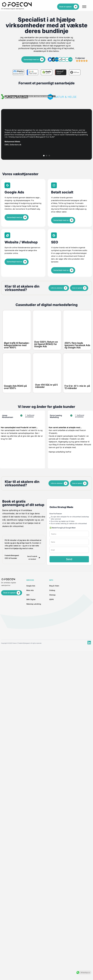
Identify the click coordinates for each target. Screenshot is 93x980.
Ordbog (52, 590)
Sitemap (52, 595)
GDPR (51, 599)
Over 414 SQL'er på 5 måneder (46, 386)
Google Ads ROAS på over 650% (15, 387)
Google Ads (31, 586)
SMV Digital (31, 599)
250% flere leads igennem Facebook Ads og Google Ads (77, 345)
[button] (44, 156)
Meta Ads (30, 590)
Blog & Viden (54, 586)
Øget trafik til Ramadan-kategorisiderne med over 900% (17, 345)
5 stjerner (80, 58)
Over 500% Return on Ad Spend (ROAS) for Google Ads (46, 344)
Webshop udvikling (34, 604)
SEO (28, 595)
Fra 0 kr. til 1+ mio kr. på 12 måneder (77, 387)
